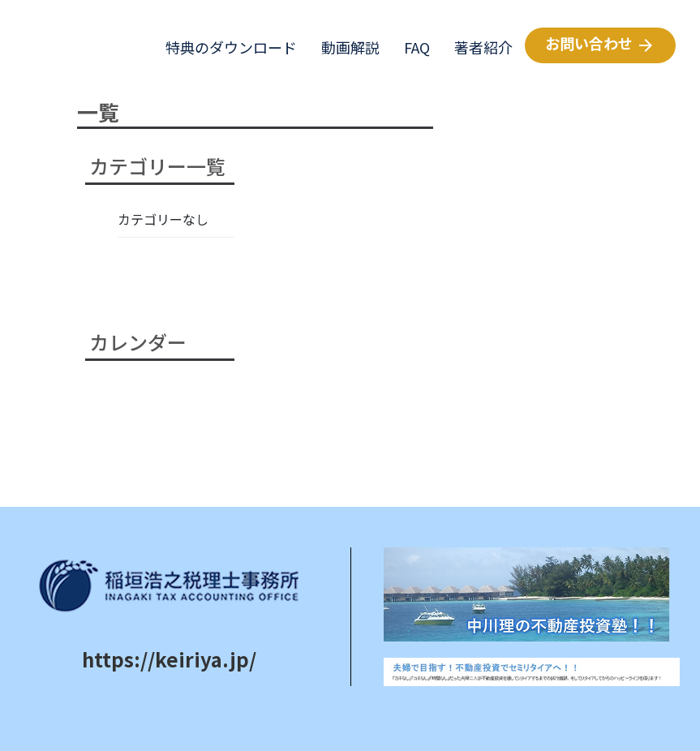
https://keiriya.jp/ (169, 659)
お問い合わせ (600, 44)
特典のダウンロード (225, 47)
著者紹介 (477, 47)
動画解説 (344, 47)
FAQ (411, 47)
